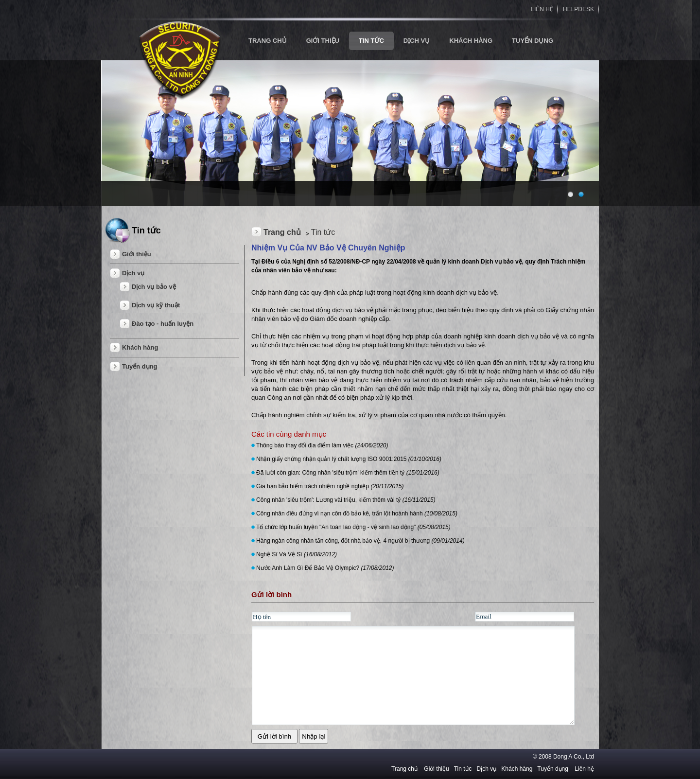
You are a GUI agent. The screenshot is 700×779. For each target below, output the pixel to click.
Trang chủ (282, 232)
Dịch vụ (417, 41)
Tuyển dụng (533, 41)
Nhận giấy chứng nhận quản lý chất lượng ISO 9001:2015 (349, 459)
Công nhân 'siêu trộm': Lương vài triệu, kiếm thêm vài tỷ (346, 500)
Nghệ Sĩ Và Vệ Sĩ (297, 554)
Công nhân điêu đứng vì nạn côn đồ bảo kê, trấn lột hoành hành (357, 513)
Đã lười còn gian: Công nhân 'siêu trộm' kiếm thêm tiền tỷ (348, 473)
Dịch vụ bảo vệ (154, 287)
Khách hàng (471, 41)
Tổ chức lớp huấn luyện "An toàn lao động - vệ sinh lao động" (353, 527)
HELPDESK (578, 9)
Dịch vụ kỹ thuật (156, 305)
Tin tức (371, 41)
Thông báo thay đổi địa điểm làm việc (322, 445)
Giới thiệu (323, 41)
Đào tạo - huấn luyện (163, 324)
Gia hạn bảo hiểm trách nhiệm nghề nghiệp (330, 486)
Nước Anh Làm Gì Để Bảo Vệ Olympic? (325, 568)
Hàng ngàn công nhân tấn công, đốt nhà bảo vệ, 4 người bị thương (360, 541)
